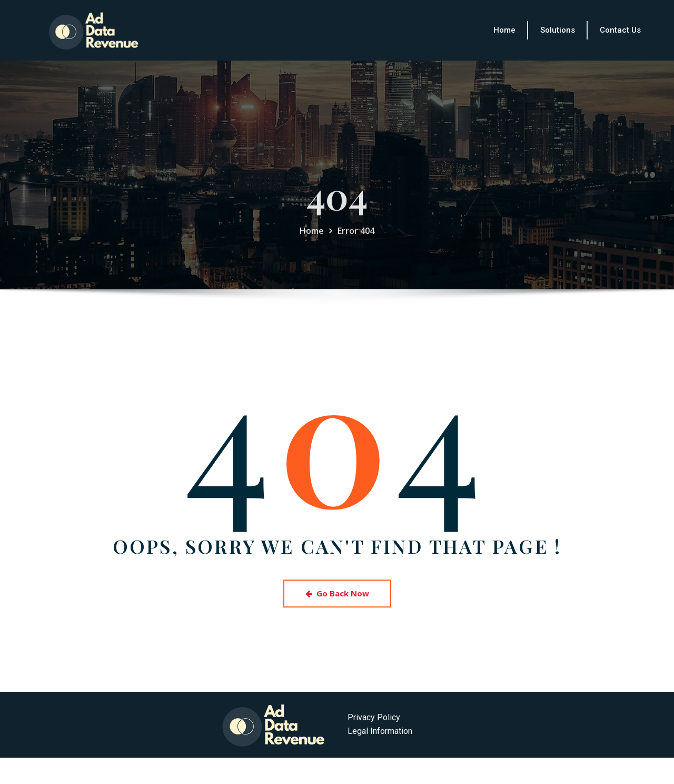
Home (312, 246)
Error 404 (356, 246)
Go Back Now (337, 593)
